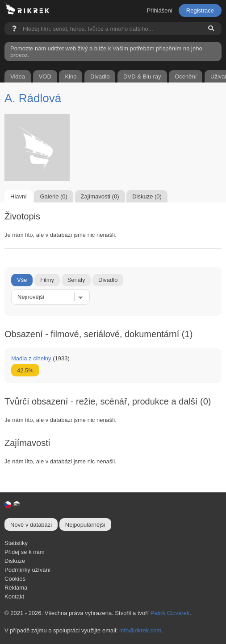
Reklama (16, 588)
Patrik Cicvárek (170, 613)
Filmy (47, 280)
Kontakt (14, 597)
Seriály (76, 280)
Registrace (200, 10)
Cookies (15, 579)
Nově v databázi (31, 525)
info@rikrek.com (140, 630)
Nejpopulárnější (85, 525)
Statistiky (16, 543)
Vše (22, 280)
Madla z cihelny (31, 358)
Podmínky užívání (27, 570)
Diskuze (15, 561)
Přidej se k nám (25, 552)
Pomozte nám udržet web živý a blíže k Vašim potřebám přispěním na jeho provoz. (106, 52)
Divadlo (108, 280)
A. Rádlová (33, 98)
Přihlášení (159, 10)
